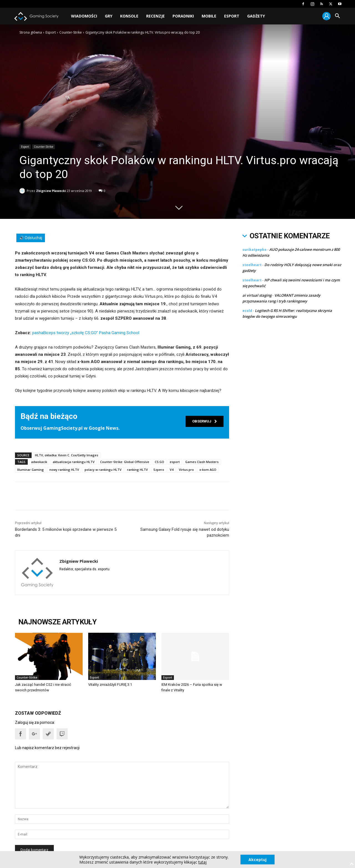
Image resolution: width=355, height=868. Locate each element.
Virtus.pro (186, 470)
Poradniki (183, 16)
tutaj (202, 862)
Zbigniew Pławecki (51, 190)
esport (175, 462)
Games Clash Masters (202, 462)
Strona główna (31, 32)
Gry (109, 16)
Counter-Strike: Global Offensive (125, 462)
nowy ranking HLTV (64, 470)
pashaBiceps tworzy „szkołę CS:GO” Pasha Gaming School (86, 333)
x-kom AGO (208, 470)
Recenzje (155, 16)
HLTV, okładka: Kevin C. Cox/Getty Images (67, 455)
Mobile (209, 16)
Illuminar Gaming (31, 470)
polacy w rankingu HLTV (103, 470)
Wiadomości (84, 16)
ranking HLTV (137, 470)
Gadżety (256, 16)
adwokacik (39, 462)
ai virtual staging (257, 295)
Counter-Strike (71, 32)
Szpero (159, 470)
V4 (172, 470)
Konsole (129, 16)
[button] (337, 17)
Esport (232, 16)
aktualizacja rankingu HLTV (74, 462)
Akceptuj (258, 859)
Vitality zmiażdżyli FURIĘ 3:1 (110, 685)
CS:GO (159, 462)
